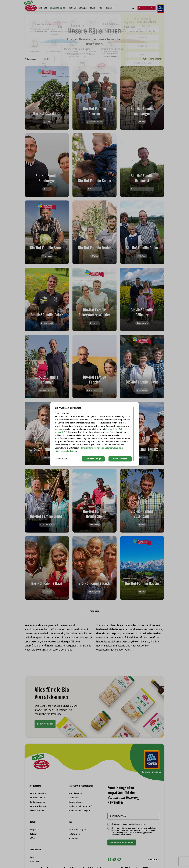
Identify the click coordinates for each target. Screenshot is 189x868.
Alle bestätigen (120, 459)
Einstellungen (61, 459)
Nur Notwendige (93, 459)
